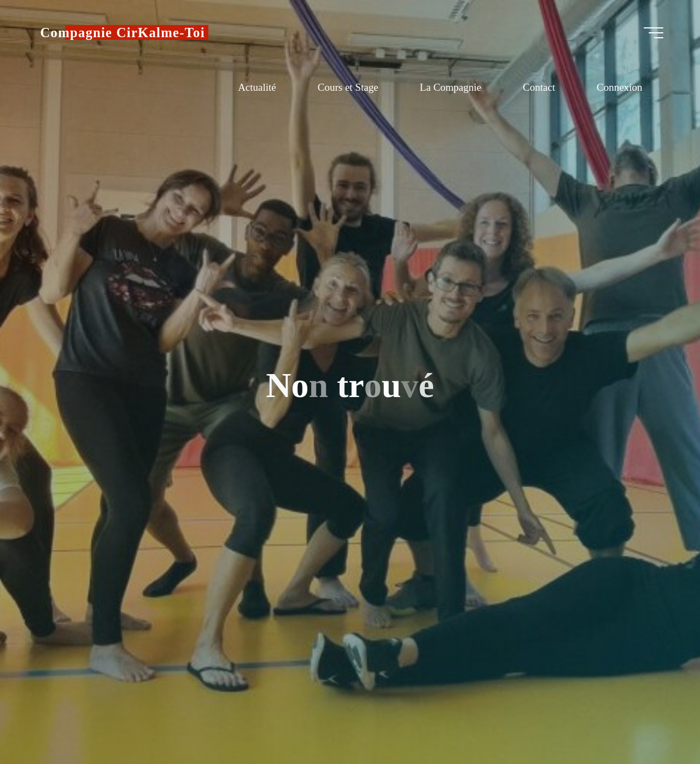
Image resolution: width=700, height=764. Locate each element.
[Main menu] (654, 33)
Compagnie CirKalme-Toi (123, 33)
